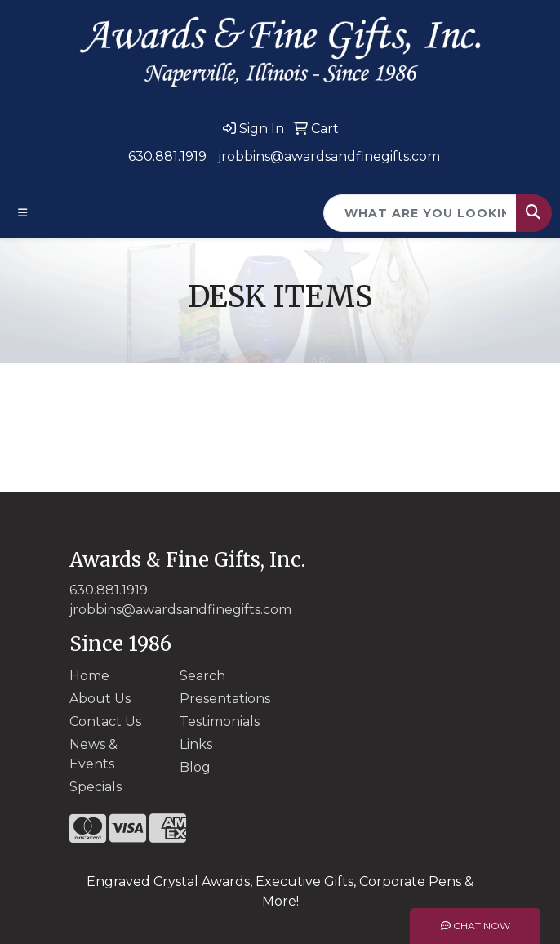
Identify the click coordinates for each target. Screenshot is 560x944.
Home (89, 676)
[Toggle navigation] (23, 213)
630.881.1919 (167, 156)
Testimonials (220, 721)
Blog (195, 767)
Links (196, 744)
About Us (100, 699)
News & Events (93, 754)
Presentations (225, 699)
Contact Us (105, 721)
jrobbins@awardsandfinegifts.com (329, 156)
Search (202, 676)
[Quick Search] (420, 213)
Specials (96, 787)
